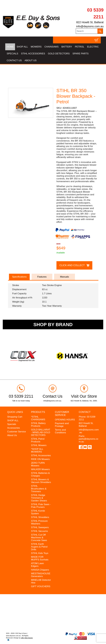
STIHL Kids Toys (40, 553)
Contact (85, 412)
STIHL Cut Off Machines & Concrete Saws (39, 538)
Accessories (14, 428)
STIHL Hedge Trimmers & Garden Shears (39, 498)
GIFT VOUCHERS (41, 586)
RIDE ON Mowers (40, 459)
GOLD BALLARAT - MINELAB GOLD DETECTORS (41, 432)
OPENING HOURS (65, 420)
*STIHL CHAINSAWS (38, 418)
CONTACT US (14, 60)
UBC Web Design (27, 638)
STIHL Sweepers (40, 527)
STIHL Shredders (40, 517)
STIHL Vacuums (39, 531)
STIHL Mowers (39, 445)
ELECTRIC (93, 47)
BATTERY (67, 47)
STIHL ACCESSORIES (33, 54)
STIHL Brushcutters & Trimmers (39, 489)
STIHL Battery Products (38, 425)
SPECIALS (12, 54)
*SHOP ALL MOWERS (37, 450)
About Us (12, 435)
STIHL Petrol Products (38, 440)
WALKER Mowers (40, 469)
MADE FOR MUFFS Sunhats (40, 558)
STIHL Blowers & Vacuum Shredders (41, 481)
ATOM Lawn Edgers (37, 565)
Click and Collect (72, 265)
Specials (12, 424)
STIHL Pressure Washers (39, 522)
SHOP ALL (22, 47)
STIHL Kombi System (38, 512)
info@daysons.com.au (90, 26)
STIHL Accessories (41, 455)
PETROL (80, 47)
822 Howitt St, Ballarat (90, 22)
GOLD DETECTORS (59, 54)
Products (38, 412)
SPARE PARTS (80, 54)
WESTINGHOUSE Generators (41, 575)
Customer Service (16, 432)
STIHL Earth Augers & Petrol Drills (39, 547)
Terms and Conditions (60, 431)
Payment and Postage (62, 425)
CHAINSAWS (51, 47)
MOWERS (36, 47)
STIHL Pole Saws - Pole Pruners (41, 506)
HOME (10, 47)
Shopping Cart (15, 417)
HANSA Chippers (40, 570)
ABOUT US (31, 60)
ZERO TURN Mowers (38, 464)
